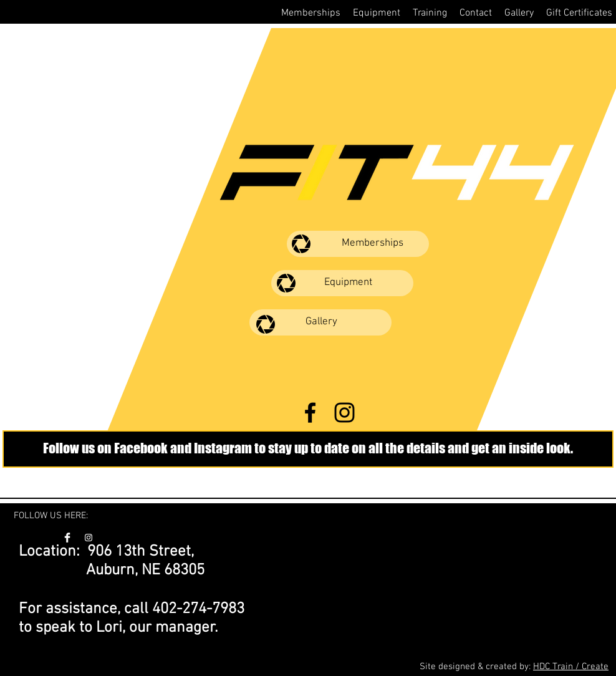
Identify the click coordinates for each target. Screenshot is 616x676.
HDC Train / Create (571, 667)
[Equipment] (342, 283)
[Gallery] (320, 322)
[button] (311, 13)
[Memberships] (358, 244)
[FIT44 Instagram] (344, 413)
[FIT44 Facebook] (310, 413)
